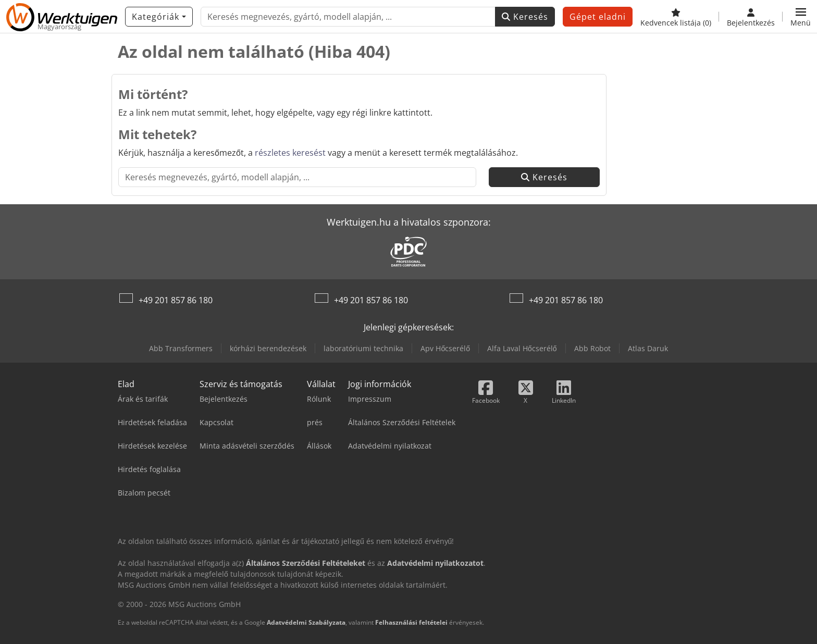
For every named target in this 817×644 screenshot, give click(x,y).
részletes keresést (290, 153)
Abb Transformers (181, 348)
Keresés (525, 17)
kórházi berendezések (268, 348)
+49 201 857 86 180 (176, 300)
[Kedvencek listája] (676, 17)
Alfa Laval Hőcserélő (522, 348)
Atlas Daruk (648, 348)
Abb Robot (592, 348)
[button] (801, 17)
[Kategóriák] (159, 17)
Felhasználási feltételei (411, 622)
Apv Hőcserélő (445, 348)
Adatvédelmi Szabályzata (306, 622)
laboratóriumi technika (363, 348)
